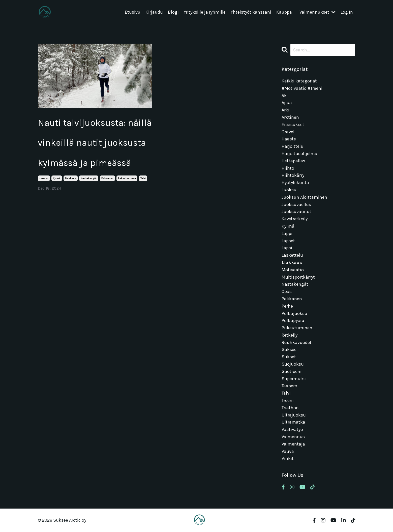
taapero (289, 386)
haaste (289, 139)
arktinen (290, 117)
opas (287, 291)
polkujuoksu (294, 313)
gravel (288, 132)
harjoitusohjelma (299, 154)
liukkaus (71, 178)
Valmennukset (318, 12)
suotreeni (292, 371)
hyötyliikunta (295, 183)
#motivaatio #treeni (302, 88)
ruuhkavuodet (297, 342)
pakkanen (107, 178)
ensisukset (293, 125)
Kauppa (284, 12)
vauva (288, 451)
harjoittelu (293, 146)
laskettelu (292, 255)
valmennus (293, 437)
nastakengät (89, 178)
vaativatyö (292, 429)
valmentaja (293, 444)
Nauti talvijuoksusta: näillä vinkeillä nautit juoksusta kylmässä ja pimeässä (95, 143)
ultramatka (293, 422)
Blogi (173, 12)
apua (287, 103)
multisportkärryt (298, 277)
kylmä (57, 178)
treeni (288, 400)
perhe (287, 306)
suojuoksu (293, 364)
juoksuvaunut (296, 212)
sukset (289, 357)
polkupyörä (293, 320)
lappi (287, 233)
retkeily (290, 335)
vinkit (288, 458)
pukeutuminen (127, 178)
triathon (290, 408)
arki (285, 110)
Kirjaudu (154, 12)
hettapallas (293, 161)
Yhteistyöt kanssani (251, 12)
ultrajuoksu (294, 415)
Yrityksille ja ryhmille (205, 12)
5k (284, 96)
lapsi (287, 248)
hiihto (288, 168)
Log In (347, 12)
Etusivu (133, 12)
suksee (289, 349)
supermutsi (294, 379)
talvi (143, 178)
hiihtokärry (293, 175)
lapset (288, 241)
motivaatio (293, 270)
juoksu (44, 178)
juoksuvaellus (296, 204)
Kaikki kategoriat (299, 81)
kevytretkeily (295, 219)
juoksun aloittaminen (304, 197)
